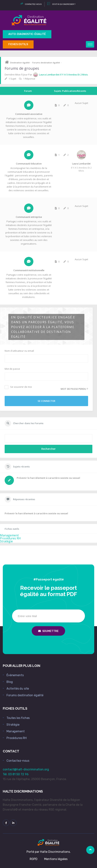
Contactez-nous (18, 759)
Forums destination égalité (46, 63)
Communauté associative (29, 114)
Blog (10, 680)
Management (9, 534)
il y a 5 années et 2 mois (74, 75)
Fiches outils (18, 44)
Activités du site (18, 687)
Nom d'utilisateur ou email (19, 351)
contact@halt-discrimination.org (26, 768)
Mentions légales (56, 857)
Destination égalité (20, 63)
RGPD (34, 857)
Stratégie (6, 540)
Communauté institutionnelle (29, 270)
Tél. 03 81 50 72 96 (16, 773)
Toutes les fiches (18, 716)
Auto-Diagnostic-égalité (27, 34)
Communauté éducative (29, 164)
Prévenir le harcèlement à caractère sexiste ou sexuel (48, 476)
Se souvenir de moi (18, 387)
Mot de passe (12, 369)
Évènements (15, 674)
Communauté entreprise (29, 217)
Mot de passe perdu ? (74, 387)
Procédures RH (10, 537)
